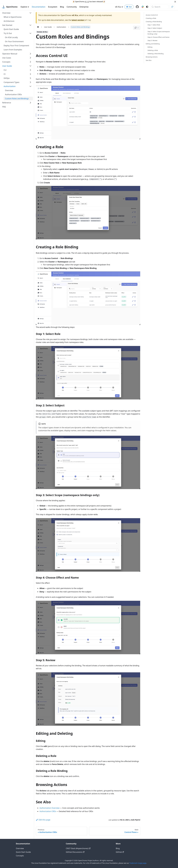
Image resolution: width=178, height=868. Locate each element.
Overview (20, 848)
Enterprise (84, 7)
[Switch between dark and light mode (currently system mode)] (147, 7)
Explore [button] (24, 7)
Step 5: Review (152, 40)
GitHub (120, 852)
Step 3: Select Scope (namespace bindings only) (159, 33)
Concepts (20, 856)
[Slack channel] (143, 7)
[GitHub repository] (137, 7)
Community (72, 7)
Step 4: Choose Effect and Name (158, 37)
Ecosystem (53, 7)
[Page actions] (137, 28)
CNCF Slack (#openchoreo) (78, 848)
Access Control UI (152, 15)
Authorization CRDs (48, 811)
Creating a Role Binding (154, 22)
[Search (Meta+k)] (160, 7)
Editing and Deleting (153, 44)
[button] (17, 13)
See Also (149, 60)
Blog (62, 7)
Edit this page (43, 820)
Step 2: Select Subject (155, 28)
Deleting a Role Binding (156, 54)
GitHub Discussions (75, 852)
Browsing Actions (152, 57)
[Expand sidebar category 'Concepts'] (30, 62)
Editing (150, 47)
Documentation (39, 7)
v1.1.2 (87, 2)
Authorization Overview (49, 808)
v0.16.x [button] (118, 7)
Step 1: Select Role (154, 25)
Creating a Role (151, 18)
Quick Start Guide (23, 852)
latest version (78, 20)
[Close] (175, 2)
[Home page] (38, 27)
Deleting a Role (153, 50)
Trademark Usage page (138, 863)
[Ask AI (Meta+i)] (172, 7)
